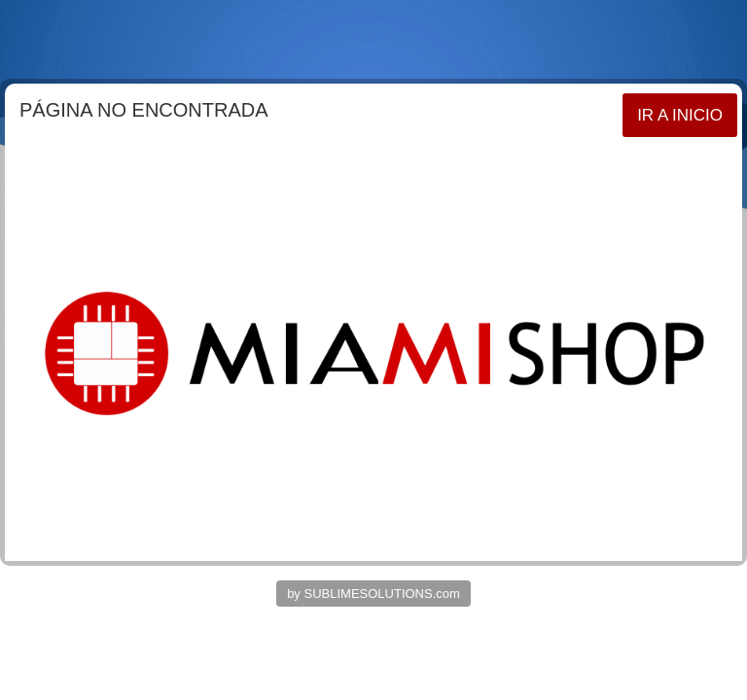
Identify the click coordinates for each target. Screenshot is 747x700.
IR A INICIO (680, 115)
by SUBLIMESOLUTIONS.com (373, 594)
